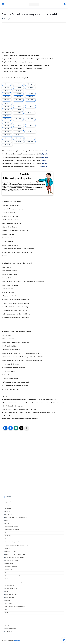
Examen (7, 548)
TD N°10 (7, 132)
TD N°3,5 (18, 94)
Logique (7, 579)
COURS (7, 524)
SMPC (7, 625)
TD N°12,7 (7, 145)
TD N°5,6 (30, 100)
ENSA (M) (8, 536)
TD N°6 (7, 107)
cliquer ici (44, 151)
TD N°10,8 (18, 135)
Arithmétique (9, 514)
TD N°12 (7, 141)
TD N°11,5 (18, 138)
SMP (6, 622)
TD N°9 (7, 126)
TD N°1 (6, 84)
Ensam (7, 539)
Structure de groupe (11, 628)
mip (6, 591)
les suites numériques (11, 573)
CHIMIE (7, 521)
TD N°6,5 (18, 107)
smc (6, 616)
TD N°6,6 (31, 107)
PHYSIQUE (8, 601)
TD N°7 (7, 113)
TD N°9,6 (30, 126)
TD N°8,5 (18, 119)
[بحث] (65, 4)
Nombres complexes (11, 595)
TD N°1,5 (18, 84)
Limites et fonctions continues (14, 576)
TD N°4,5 (19, 97)
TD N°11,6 (30, 138)
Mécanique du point (11, 588)
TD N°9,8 (18, 129)
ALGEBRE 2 (8, 505)
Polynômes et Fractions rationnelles (16, 607)
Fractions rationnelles (11, 561)
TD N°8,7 (7, 122)
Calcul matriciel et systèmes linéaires (16, 518)
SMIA (7, 619)
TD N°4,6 (31, 97)
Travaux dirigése (10, 631)
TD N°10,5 (19, 132)
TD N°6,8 (18, 110)
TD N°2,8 (18, 91)
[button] (11, 428)
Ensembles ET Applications (13, 542)
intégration (8, 570)
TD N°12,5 (18, 141)
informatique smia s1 (11, 567)
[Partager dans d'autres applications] (27, 428)
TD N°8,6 (30, 119)
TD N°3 (7, 94)
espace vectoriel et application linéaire (16, 545)
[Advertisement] (34, 39)
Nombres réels (9, 598)
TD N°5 (7, 100)
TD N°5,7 (7, 103)
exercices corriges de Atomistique (15, 554)
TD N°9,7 (7, 129)
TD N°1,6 (30, 84)
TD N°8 (7, 119)
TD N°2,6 (30, 87)
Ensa (7, 533)
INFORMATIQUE (10, 564)
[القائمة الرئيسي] (3, 4)
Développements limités (12, 530)
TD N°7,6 (30, 113)
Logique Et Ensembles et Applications (16, 582)
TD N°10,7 (7, 135)
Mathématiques (10, 585)
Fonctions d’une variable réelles (14, 558)
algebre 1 (8, 502)
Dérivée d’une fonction (12, 527)
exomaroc (17, 640)
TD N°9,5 (18, 126)
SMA (7, 613)
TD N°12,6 (30, 141)
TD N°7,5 (18, 113)
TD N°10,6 (30, 132)
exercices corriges (10, 551)
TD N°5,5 (18, 100)
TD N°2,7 (7, 91)
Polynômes (8, 604)
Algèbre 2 (8, 508)
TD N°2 (7, 87)
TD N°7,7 (7, 116)
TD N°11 (7, 138)
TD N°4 (7, 97)
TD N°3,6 (30, 94)
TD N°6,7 (7, 110)
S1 (6, 610)
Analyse (7, 511)
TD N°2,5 (18, 87)
